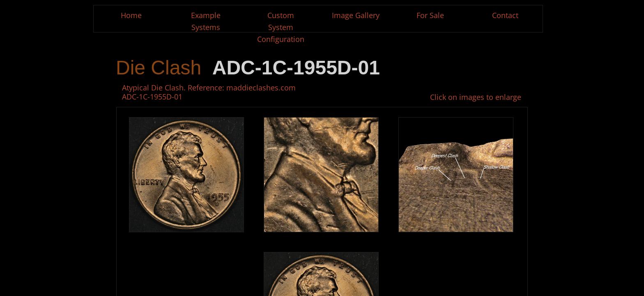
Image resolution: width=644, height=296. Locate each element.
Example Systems (206, 21)
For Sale (430, 15)
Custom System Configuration (281, 27)
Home (131, 15)
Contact (505, 15)
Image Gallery (356, 15)
